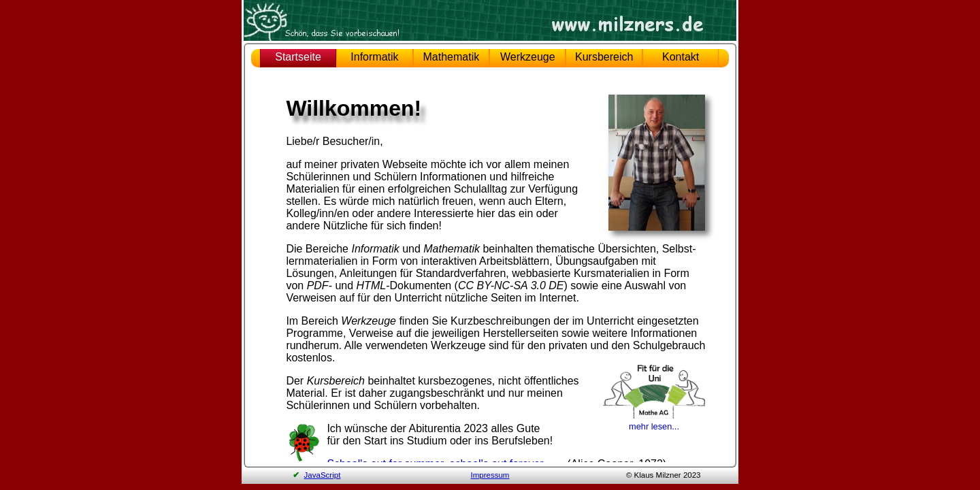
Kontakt (681, 57)
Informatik (374, 57)
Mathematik (452, 57)
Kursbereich (604, 57)
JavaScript (323, 475)
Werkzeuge (528, 57)
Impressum (490, 475)
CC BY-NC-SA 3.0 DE (511, 285)
